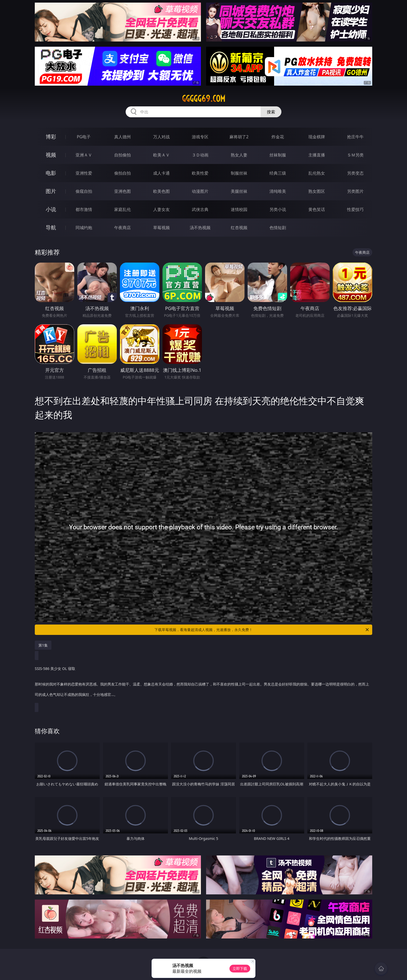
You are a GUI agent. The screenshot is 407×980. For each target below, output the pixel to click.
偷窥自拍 (84, 191)
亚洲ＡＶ (84, 155)
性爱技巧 (355, 209)
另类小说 (278, 209)
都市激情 (84, 209)
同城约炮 (84, 228)
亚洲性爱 (84, 173)
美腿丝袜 (239, 191)
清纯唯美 (278, 191)
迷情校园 (239, 209)
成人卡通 (161, 173)
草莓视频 (161, 228)
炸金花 (278, 137)
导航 (51, 227)
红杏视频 (239, 228)
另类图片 (355, 191)
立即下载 (240, 968)
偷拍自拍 (123, 173)
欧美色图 (161, 191)
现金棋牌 (317, 137)
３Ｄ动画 (200, 155)
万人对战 (161, 137)
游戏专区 (200, 137)
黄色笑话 (317, 209)
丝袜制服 (278, 155)
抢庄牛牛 (355, 137)
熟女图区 (317, 191)
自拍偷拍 (123, 155)
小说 (51, 209)
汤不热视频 (200, 228)
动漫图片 (200, 191)
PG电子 (84, 137)
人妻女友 (161, 209)
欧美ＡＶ (161, 155)
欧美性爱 (200, 173)
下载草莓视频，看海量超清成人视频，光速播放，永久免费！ (262, 630)
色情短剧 (278, 228)
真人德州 (123, 137)
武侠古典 (200, 209)
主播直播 (317, 155)
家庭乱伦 (123, 209)
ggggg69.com (204, 99)
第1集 (43, 645)
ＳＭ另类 (355, 155)
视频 (51, 155)
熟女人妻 (239, 155)
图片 (51, 191)
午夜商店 (123, 228)
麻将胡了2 (239, 137)
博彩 (51, 137)
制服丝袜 (239, 173)
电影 (51, 173)
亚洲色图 (123, 191)
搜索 (271, 112)
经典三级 (278, 173)
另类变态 (355, 173)
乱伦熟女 (317, 173)
